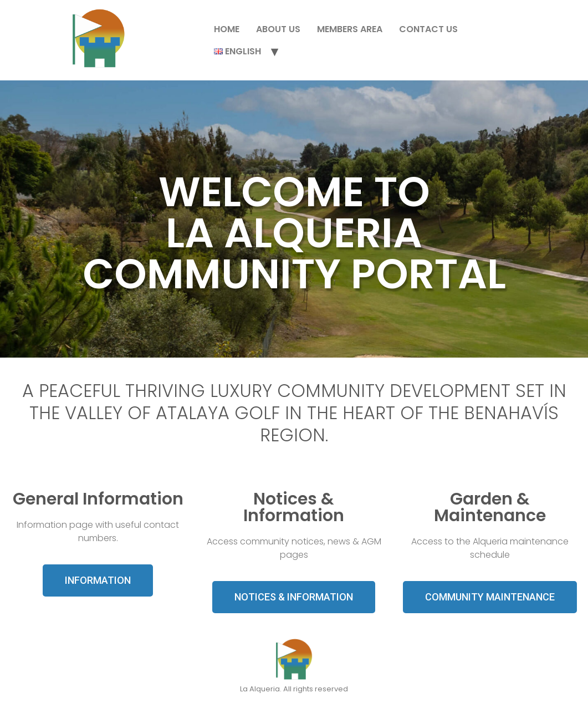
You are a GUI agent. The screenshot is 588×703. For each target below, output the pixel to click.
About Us (278, 29)
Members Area (350, 29)
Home (227, 29)
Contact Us (428, 29)
